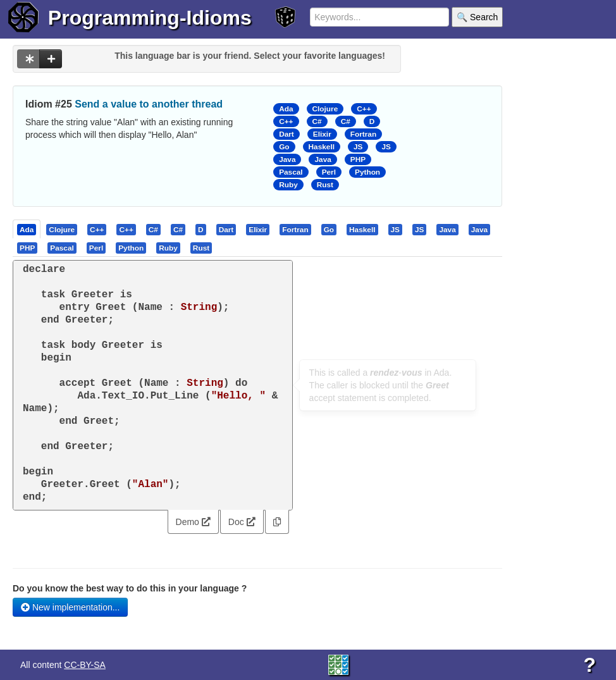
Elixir (322, 134)
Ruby (288, 185)
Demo (193, 522)
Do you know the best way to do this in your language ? (130, 588)
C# (317, 121)
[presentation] (27, 229)
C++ (364, 109)
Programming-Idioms (150, 18)
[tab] (27, 229)
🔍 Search (477, 17)
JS (358, 147)
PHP (358, 159)
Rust (325, 185)
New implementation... (70, 607)
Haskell (322, 147)
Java (287, 159)
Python (367, 172)
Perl (329, 172)
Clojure (325, 109)
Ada (286, 109)
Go (284, 147)
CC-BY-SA (85, 665)
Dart (286, 134)
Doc (242, 522)
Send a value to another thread (149, 104)
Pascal (291, 172)
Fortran (363, 134)
